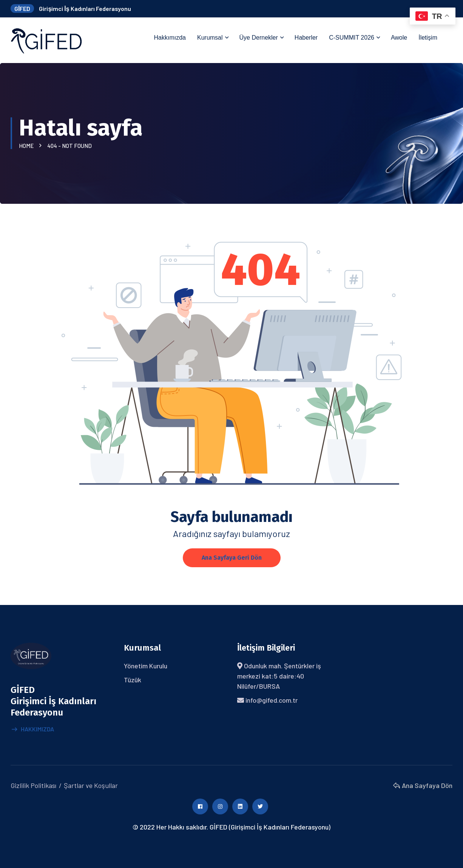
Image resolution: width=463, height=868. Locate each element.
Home (27, 146)
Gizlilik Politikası (33, 785)
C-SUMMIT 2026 (352, 38)
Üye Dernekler (259, 38)
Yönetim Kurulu (146, 666)
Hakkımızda (170, 38)
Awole (399, 38)
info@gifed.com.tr (272, 700)
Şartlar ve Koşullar (91, 785)
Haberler (306, 38)
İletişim (428, 38)
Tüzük (133, 680)
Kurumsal (210, 38)
